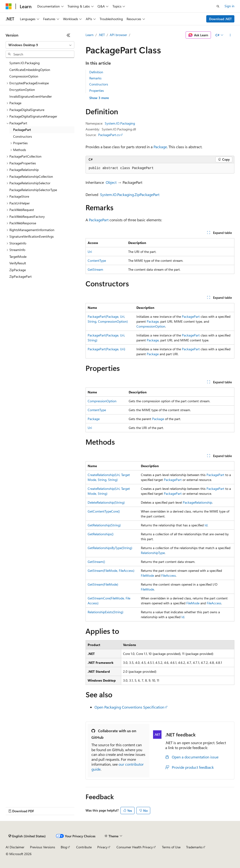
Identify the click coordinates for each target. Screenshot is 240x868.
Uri (90, 252)
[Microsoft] (9, 6)
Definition (96, 72)
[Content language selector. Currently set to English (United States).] (27, 836)
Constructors (99, 84)
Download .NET (220, 19)
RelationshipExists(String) (105, 612)
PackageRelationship (197, 502)
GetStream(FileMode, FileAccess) (111, 571)
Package (160, 147)
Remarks (95, 78)
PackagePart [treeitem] (22, 130)
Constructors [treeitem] (22, 136)
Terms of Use (171, 847)
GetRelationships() (101, 534)
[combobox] (40, 45)
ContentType (97, 260)
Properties (97, 90)
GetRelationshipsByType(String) (110, 548)
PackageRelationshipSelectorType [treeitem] (33, 190)
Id (206, 525)
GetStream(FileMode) (103, 584)
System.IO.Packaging (120, 123)
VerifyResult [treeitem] (18, 263)
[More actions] (230, 35)
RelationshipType (153, 553)
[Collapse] (68, 35)
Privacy (102, 847)
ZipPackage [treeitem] (18, 270)
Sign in (229, 6)
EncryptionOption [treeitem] (22, 90)
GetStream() (96, 562)
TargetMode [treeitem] (18, 257)
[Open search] (218, 6)
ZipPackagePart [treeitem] (21, 276)
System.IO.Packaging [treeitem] (24, 63)
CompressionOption (151, 326)
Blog (64, 847)
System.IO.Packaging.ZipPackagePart (130, 194)
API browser (118, 35)
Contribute (84, 847)
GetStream (95, 269)
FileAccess (169, 575)
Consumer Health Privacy (135, 847)
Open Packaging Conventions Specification (129, 707)
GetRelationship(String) (104, 525)
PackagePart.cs (109, 135)
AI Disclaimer (15, 847)
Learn (90, 35)
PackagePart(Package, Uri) (106, 349)
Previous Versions (43, 847)
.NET (102, 35)
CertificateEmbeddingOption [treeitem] (30, 70)
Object (111, 182)
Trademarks (194, 847)
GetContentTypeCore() (104, 511)
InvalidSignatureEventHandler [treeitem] (31, 96)
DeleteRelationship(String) (106, 502)
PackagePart (99, 220)
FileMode (147, 575)
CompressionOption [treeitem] (24, 76)
